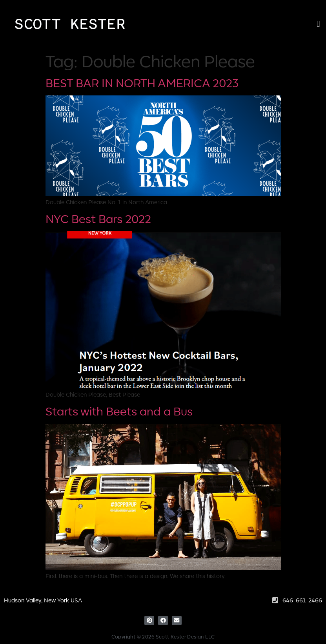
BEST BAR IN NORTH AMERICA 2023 (142, 82)
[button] (318, 24)
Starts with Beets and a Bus (119, 411)
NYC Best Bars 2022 (98, 218)
